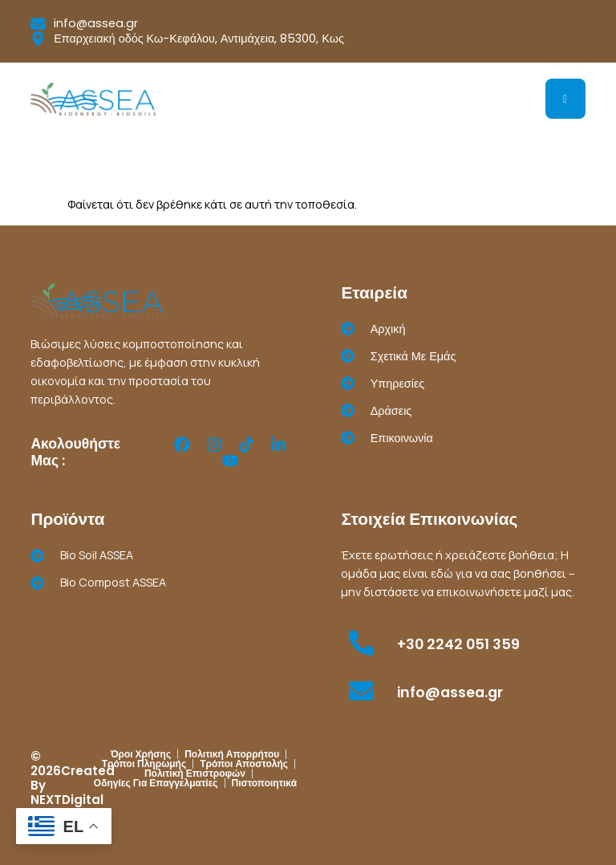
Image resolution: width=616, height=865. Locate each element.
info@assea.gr (450, 692)
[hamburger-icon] (565, 99)
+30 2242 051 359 (458, 644)
